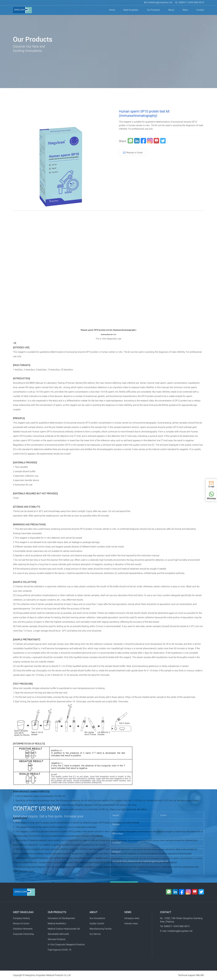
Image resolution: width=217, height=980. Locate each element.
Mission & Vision (21, 924)
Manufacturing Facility (101, 929)
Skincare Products (57, 939)
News (185, 10)
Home (112, 10)
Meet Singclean (131, 10)
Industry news (131, 924)
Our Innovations (97, 918)
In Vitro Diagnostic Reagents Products (66, 945)
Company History (21, 918)
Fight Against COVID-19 (59, 950)
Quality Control (97, 924)
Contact (200, 10)
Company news (132, 918)
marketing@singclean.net (160, 2)
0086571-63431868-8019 (191, 2)
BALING (200, 975)
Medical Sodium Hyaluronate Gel (64, 929)
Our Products (153, 10)
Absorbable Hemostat (58, 934)
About (171, 10)
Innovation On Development (61, 918)
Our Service (95, 934)
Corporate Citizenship (23, 934)
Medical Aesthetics (57, 924)
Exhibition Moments (23, 929)
